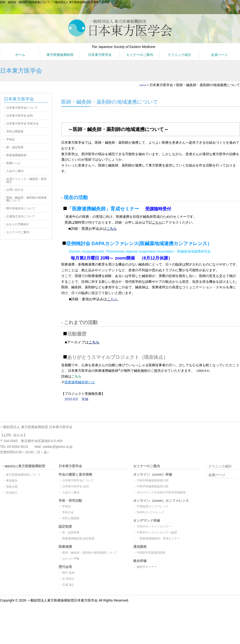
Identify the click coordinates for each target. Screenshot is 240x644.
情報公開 (12, 487)
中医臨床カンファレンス (153, 506)
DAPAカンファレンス (151, 512)
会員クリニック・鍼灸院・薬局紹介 (26, 180)
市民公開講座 (15, 131)
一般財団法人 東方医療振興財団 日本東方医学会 (36, 427)
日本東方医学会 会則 (20, 116)
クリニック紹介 (180, 55)
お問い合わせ (15, 190)
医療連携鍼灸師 (16, 155)
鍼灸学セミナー (147, 567)
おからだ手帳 (71, 559)
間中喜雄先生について (21, 208)
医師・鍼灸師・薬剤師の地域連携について (26, 199)
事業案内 (12, 481)
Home (142, 85)
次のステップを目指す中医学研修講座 (161, 492)
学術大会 (68, 512)
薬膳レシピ (13, 163)
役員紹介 (12, 493)
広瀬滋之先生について (21, 216)
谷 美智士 (68, 579)
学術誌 (11, 139)
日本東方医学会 (100, 55)
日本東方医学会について (22, 108)
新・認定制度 (15, 147)
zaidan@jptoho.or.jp (58, 447)
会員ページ (219, 55)
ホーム (20, 55)
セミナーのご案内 (140, 55)
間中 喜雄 (68, 573)
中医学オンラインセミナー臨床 (157, 532)
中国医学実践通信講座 (151, 553)
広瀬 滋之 (68, 585)
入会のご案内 (15, 171)
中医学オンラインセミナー (154, 526)
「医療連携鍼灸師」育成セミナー (158, 538)
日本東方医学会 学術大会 (22, 124)
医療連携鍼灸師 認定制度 (78, 538)
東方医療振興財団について (23, 475)
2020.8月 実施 (76, 399)
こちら (112, 229)
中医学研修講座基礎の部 (153, 480)
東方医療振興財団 (60, 55)
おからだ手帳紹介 (18, 224)
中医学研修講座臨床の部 (153, 486)
